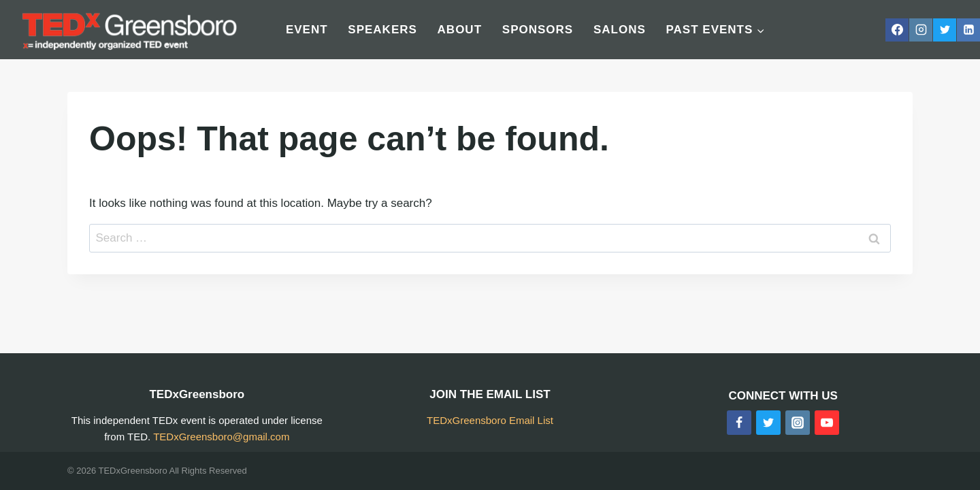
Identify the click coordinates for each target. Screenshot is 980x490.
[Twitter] (945, 30)
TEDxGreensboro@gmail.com (221, 437)
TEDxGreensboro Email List (490, 420)
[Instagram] (921, 30)
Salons (620, 30)
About (460, 30)
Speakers (382, 30)
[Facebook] (897, 30)
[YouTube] (827, 423)
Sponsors (538, 30)
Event (307, 30)
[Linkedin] (968, 30)
